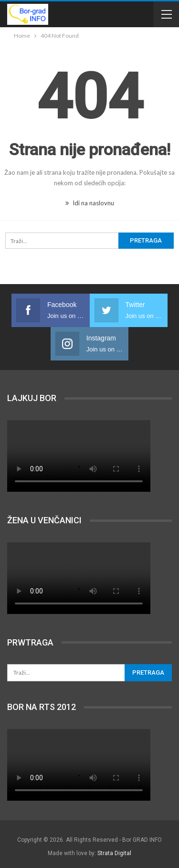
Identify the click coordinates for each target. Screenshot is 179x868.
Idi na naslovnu (90, 203)
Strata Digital (114, 853)
